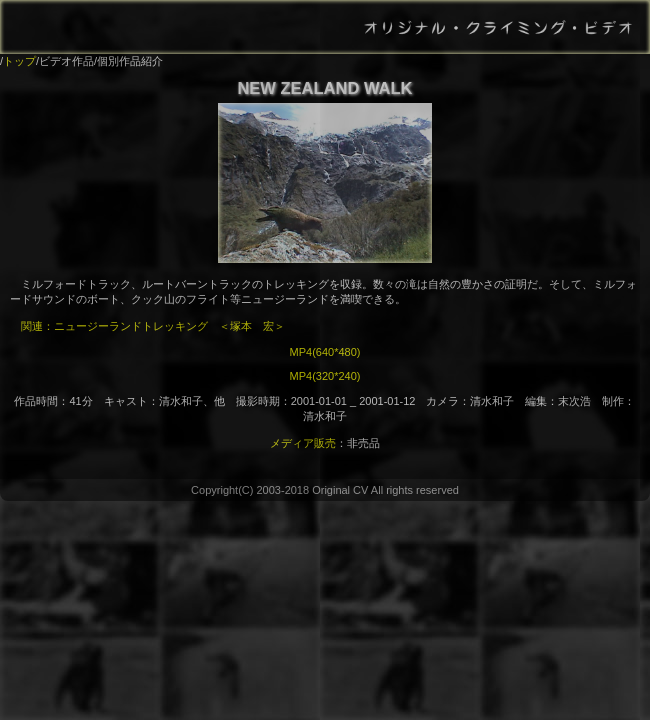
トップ (19, 61)
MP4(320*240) (325, 376)
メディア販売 (303, 443)
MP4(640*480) (325, 352)
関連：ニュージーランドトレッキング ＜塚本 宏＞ (153, 326)
